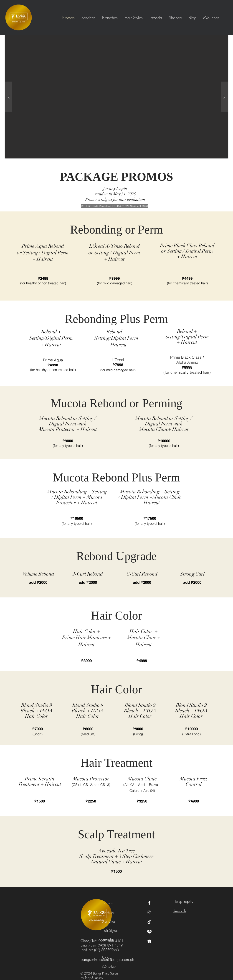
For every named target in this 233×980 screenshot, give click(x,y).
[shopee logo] (149, 941)
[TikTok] (149, 922)
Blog (105, 958)
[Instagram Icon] (149, 912)
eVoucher (109, 967)
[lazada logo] (149, 932)
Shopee (108, 949)
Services (108, 912)
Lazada (107, 939)
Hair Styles (110, 930)
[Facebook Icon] (149, 903)
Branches (109, 921)
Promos (107, 903)
